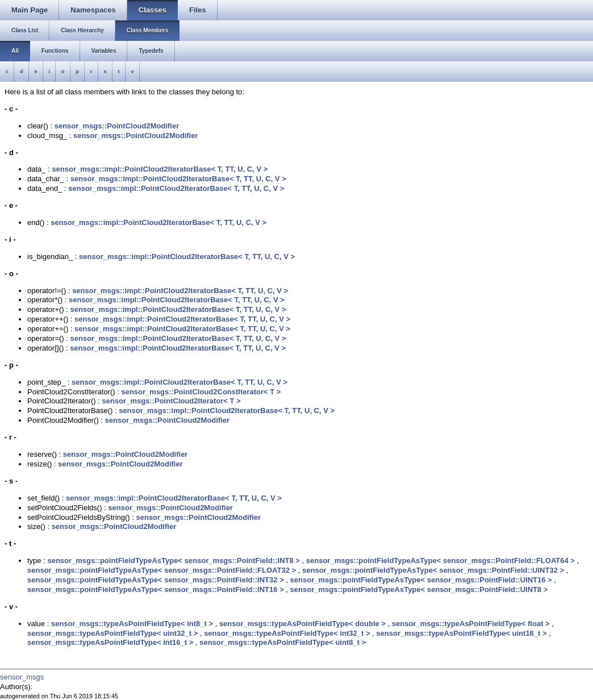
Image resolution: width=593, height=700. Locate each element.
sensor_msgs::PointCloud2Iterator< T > (172, 401)
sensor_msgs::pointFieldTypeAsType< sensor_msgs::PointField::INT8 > (174, 561)
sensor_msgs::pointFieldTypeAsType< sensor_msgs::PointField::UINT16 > (421, 580)
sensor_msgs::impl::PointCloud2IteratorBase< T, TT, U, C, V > (160, 169)
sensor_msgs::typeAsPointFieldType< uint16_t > (461, 633)
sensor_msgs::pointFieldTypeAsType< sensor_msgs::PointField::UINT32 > (433, 570)
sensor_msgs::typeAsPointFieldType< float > (471, 624)
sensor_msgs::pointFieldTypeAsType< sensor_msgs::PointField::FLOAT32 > (162, 570)
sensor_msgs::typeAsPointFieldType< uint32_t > (112, 633)
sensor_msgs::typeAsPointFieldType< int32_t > (287, 633)
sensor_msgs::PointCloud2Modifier (117, 126)
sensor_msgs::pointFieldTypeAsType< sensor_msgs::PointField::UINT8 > (419, 589)
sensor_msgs (22, 677)
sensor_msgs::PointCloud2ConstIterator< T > (201, 392)
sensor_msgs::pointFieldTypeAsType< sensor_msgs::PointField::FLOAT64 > (440, 561)
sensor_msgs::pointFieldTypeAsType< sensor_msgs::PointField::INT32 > (156, 580)
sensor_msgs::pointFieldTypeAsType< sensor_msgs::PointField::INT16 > (156, 589)
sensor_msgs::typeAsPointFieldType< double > (302, 624)
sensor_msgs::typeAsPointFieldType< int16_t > (110, 642)
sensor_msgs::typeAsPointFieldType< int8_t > (132, 624)
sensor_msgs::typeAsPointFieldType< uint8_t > (283, 642)
